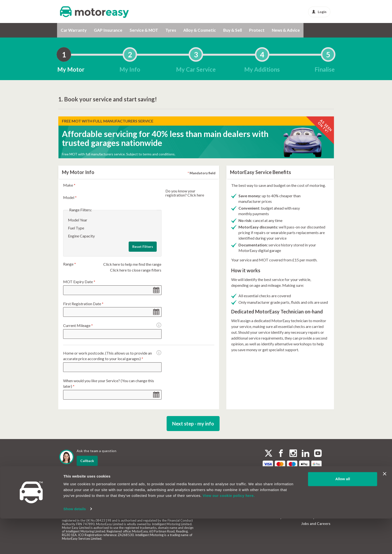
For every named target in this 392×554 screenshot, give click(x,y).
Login (319, 12)
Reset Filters (143, 247)
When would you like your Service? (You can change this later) (109, 383)
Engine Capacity (81, 236)
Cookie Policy (313, 497)
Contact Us (273, 492)
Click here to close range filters (136, 270)
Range (70, 264)
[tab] (64, 54)
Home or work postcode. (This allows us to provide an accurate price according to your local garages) (112, 356)
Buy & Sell (233, 30)
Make (69, 185)
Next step (193, 424)
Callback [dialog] (87, 461)
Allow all (343, 515)
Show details (75, 544)
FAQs (268, 498)
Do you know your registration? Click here (185, 193)
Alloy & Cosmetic (200, 30)
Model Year (78, 220)
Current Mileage (81, 326)
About (269, 485)
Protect (257, 30)
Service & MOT (144, 30)
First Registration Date (83, 304)
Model (70, 197)
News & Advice (286, 30)
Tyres (171, 30)
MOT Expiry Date (79, 282)
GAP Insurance (108, 30)
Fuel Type (76, 228)
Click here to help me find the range (132, 264)
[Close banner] (385, 509)
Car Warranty (74, 30)
